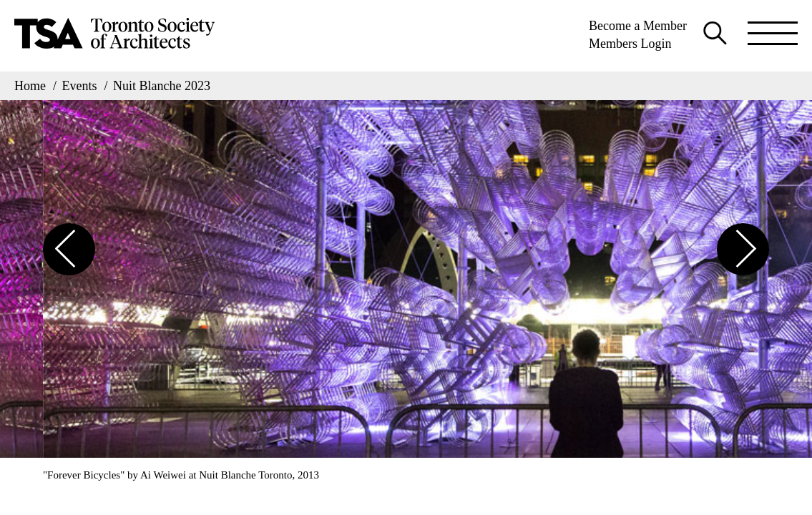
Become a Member (638, 26)
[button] (69, 249)
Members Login (630, 44)
